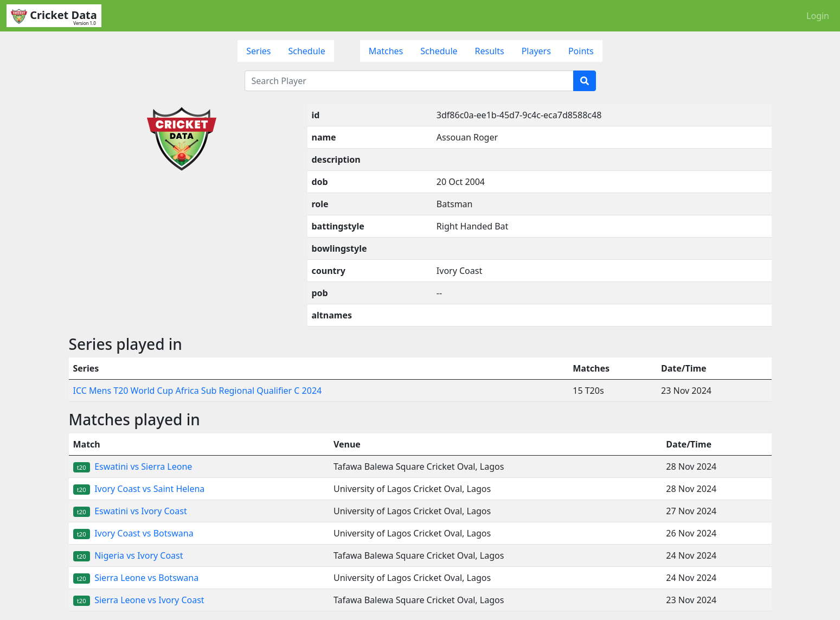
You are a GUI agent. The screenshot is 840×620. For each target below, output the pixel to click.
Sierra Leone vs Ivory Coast (139, 600)
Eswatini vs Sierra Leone (133, 466)
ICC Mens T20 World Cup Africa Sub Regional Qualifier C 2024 (198, 391)
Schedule (306, 51)
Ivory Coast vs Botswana (133, 533)
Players (536, 51)
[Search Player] (409, 81)
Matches (386, 51)
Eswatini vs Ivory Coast (130, 511)
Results (490, 51)
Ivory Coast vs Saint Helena (139, 489)
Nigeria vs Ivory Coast (128, 555)
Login (818, 16)
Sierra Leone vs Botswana (136, 578)
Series (258, 51)
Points (581, 51)
